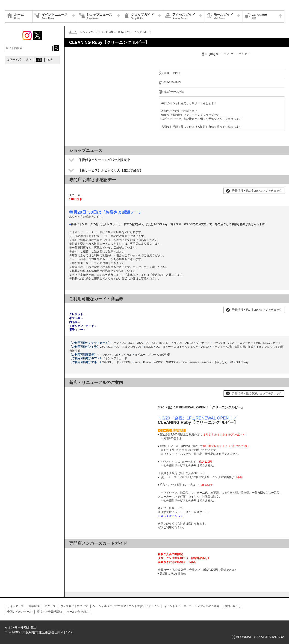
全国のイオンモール (20, 612)
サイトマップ (15, 606)
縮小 (28, 60)
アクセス (50, 606)
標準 (39, 60)
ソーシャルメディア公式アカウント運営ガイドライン (126, 606)
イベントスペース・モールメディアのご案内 (192, 606)
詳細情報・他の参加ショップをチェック (257, 191)
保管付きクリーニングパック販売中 (104, 160)
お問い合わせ (233, 606)
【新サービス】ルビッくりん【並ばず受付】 (111, 170)
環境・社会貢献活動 (49, 612)
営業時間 (34, 606)
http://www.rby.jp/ (174, 92)
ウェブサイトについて (74, 606)
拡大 (50, 60)
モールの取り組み (78, 612)
